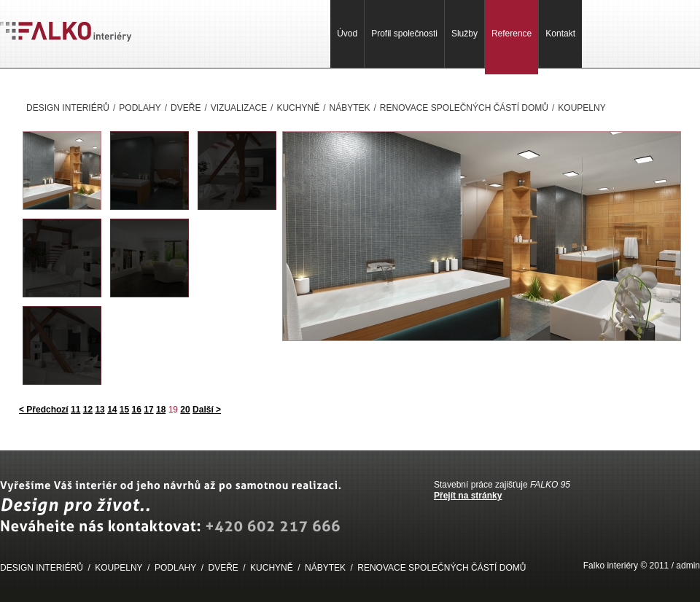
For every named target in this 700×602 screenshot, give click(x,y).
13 (100, 410)
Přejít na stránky (468, 496)
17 (148, 410)
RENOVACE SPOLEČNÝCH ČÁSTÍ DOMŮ (464, 108)
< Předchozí (44, 410)
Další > (207, 410)
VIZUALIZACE (239, 108)
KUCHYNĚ (298, 108)
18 (161, 410)
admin (688, 566)
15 (124, 410)
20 (185, 410)
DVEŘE (186, 108)
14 (112, 410)
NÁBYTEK (349, 108)
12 (88, 410)
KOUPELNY (582, 108)
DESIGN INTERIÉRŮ (68, 108)
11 (75, 410)
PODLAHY (140, 108)
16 (137, 410)
